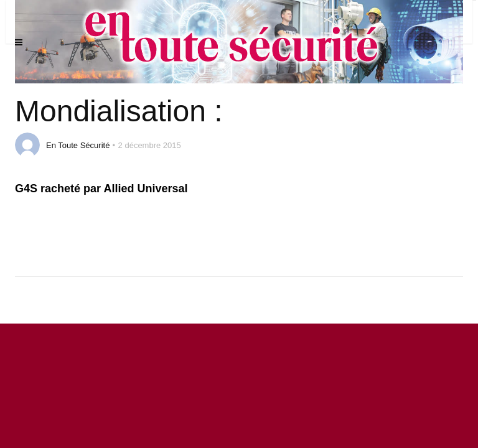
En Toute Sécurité (78, 145)
